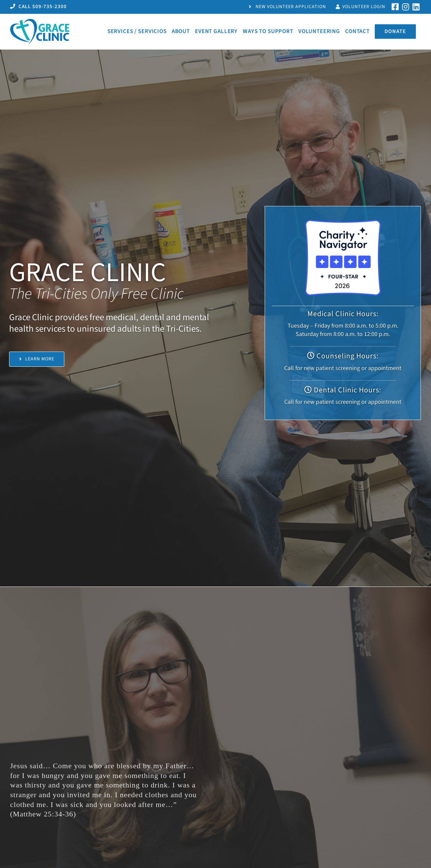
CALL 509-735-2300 (38, 7)
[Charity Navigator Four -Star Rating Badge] (343, 223)
